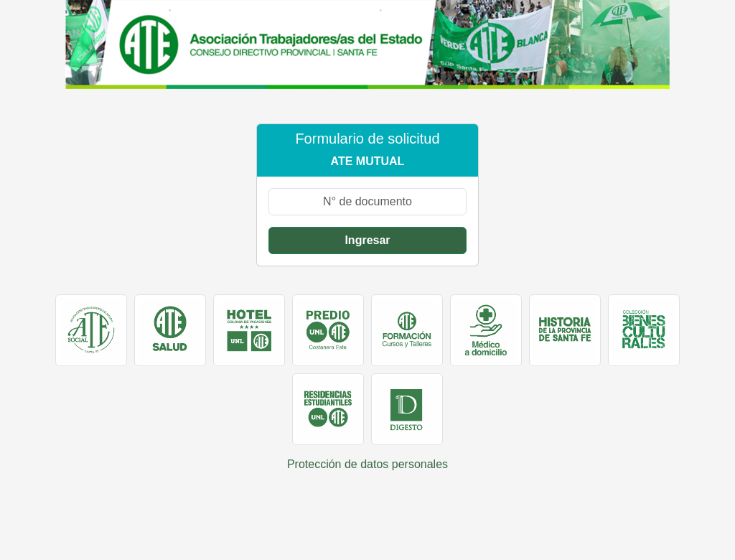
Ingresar (367, 240)
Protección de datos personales (367, 464)
